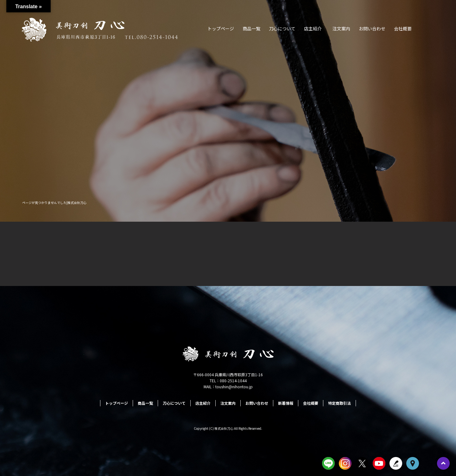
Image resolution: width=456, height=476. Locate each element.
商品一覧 (251, 29)
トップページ (221, 29)
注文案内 (341, 29)
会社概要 (403, 29)
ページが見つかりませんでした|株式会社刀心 (54, 203)
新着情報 (286, 403)
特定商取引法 (339, 403)
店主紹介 (313, 29)
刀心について (282, 29)
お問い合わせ (372, 29)
